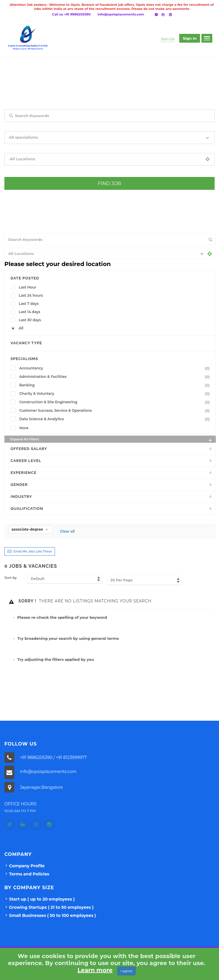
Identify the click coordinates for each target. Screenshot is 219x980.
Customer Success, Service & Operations (116, 411)
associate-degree (30, 529)
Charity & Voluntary (116, 394)
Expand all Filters (112, 440)
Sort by (11, 577)
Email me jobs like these (33, 551)
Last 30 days (30, 320)
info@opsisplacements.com (121, 14)
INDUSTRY (21, 497)
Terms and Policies (29, 874)
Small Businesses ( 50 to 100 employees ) (52, 915)
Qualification (27, 509)
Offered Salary (29, 449)
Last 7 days (29, 304)
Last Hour (27, 287)
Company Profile (27, 866)
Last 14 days (30, 312)
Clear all (67, 531)
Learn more (95, 970)
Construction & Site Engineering (116, 402)
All (21, 328)
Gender (19, 485)
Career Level (26, 461)
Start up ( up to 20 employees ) (42, 899)
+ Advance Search (19, 194)
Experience (24, 473)
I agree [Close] (126, 971)
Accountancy (116, 368)
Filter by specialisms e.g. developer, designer (41, 148)
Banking (116, 385)
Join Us (168, 39)
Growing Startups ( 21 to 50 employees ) (51, 907)
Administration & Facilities (116, 377)
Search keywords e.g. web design (32, 126)
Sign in (190, 38)
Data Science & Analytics (116, 419)
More (24, 428)
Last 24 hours (31, 295)
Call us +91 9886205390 (71, 14)
